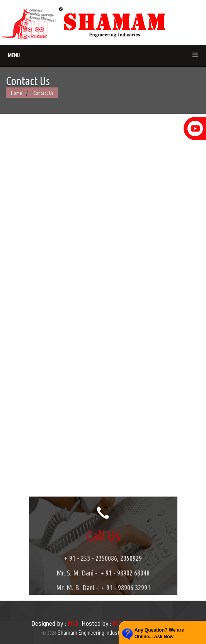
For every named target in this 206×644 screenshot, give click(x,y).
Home (16, 93)
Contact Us (43, 93)
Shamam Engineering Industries (93, 632)
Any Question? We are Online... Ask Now (159, 633)
